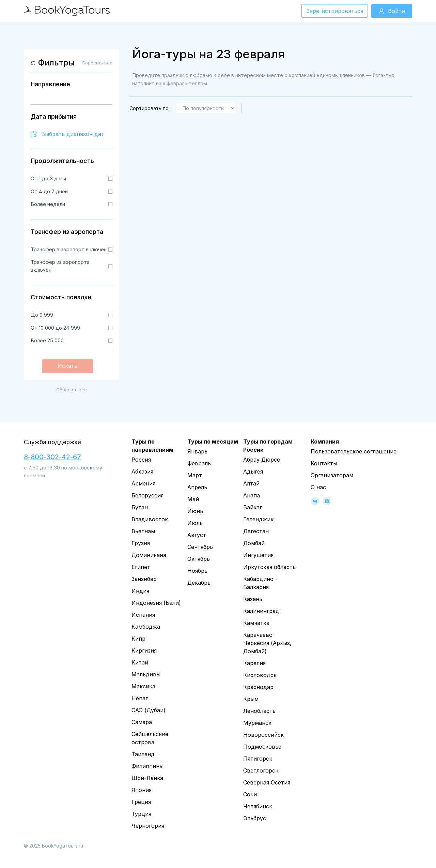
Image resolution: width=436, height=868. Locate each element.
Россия (141, 460)
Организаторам (332, 475)
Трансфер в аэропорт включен (69, 249)
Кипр (138, 639)
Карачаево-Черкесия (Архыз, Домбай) (267, 643)
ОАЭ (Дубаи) (149, 710)
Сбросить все (72, 390)
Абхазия (142, 472)
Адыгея (253, 472)
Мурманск (257, 723)
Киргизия (144, 650)
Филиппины (147, 766)
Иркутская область (269, 567)
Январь (197, 451)
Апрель (197, 487)
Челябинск (258, 806)
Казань (253, 599)
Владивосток (150, 519)
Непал (140, 698)
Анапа (252, 495)
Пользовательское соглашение (354, 451)
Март (195, 475)
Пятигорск (258, 759)
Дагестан (256, 531)
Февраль (199, 463)
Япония (142, 790)
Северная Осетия (267, 782)
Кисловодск (260, 675)
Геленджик (258, 519)
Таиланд (143, 754)
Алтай (251, 483)
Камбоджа (146, 627)
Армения (143, 483)
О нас (318, 487)
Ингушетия (258, 555)
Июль (195, 523)
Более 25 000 (47, 340)
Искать (67, 366)
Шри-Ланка (147, 778)
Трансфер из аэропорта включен (60, 266)
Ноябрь (197, 571)
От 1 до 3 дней (48, 178)
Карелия (254, 663)
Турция (141, 814)
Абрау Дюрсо (262, 460)
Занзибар (144, 579)
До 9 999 (42, 315)
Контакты (324, 463)
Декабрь (199, 583)
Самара (142, 722)
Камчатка (256, 623)
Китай (140, 662)
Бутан (140, 507)
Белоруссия (147, 495)
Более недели (48, 204)
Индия (140, 591)
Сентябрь (200, 547)
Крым (251, 699)
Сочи (250, 794)
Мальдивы (146, 674)
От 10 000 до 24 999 (55, 328)
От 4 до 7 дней (49, 191)
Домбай (254, 543)
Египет (141, 567)
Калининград (261, 611)
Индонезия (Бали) (156, 603)
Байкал (253, 507)
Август (197, 535)
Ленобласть (259, 711)
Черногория (148, 826)
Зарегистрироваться (335, 11)
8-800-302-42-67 (52, 457)
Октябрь (199, 559)
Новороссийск (263, 735)
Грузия (141, 543)
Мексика (143, 686)
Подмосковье (262, 747)
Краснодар (258, 687)
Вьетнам (143, 531)
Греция (141, 802)
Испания (143, 615)
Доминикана (149, 555)
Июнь (195, 511)
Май (193, 499)
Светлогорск (261, 770)
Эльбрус (255, 818)
